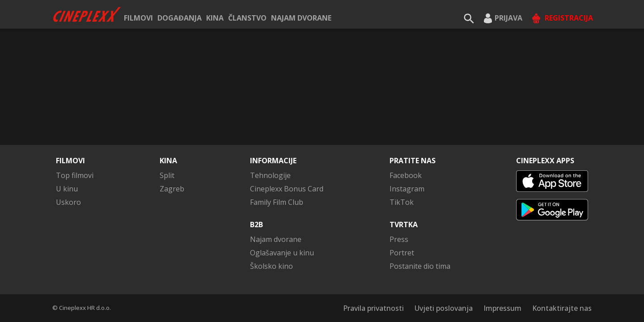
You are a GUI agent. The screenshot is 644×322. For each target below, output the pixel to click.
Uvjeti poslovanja (444, 308)
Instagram (407, 189)
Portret (402, 253)
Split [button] (167, 175)
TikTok (402, 202)
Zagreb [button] (172, 189)
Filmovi (138, 18)
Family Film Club (277, 202)
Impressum (502, 308)
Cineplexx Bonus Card (287, 189)
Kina (215, 18)
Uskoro (68, 202)
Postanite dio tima (420, 266)
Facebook (406, 175)
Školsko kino (271, 266)
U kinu (67, 189)
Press (399, 239)
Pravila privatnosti (373, 308)
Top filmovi (75, 175)
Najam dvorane (301, 18)
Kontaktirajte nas (562, 308)
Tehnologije (270, 175)
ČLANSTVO (247, 18)
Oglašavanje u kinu (282, 253)
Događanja (180, 18)
